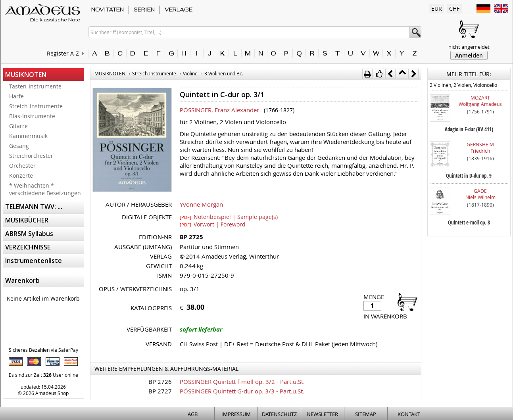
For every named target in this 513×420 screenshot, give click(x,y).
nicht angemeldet (469, 47)
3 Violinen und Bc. (224, 73)
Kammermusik (28, 136)
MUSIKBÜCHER (27, 220)
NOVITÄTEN (108, 10)
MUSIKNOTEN (26, 75)
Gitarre (18, 126)
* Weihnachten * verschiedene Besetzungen (45, 189)
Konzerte (21, 175)
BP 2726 (160, 382)
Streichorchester (31, 156)
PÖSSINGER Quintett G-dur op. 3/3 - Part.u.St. (242, 391)
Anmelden (469, 55)
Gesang (19, 146)
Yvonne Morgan (201, 204)
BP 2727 (160, 391)
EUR (437, 9)
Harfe (16, 96)
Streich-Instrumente (36, 106)
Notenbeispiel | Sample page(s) (229, 217)
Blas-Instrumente (32, 116)
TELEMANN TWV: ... (34, 207)
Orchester (22, 166)
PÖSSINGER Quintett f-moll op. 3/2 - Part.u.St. (242, 382)
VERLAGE (179, 10)
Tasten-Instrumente (35, 86)
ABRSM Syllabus (29, 234)
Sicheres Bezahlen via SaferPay (43, 350)
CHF (454, 9)
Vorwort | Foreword (213, 224)
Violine (190, 73)
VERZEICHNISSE (28, 247)
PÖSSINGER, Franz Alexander (219, 110)
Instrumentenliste (34, 261)
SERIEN (144, 10)
